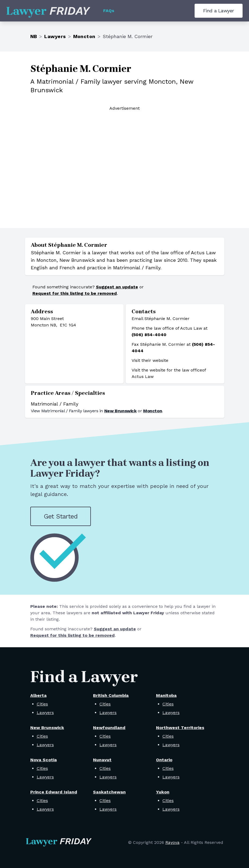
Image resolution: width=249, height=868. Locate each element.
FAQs (109, 11)
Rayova (172, 842)
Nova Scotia (44, 760)
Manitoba (166, 695)
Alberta (38, 695)
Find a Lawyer (219, 11)
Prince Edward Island (54, 792)
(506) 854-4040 (149, 335)
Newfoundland (109, 728)
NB (34, 36)
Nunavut (102, 760)
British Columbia (111, 695)
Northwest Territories (180, 728)
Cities (42, 704)
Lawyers (55, 36)
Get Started (61, 516)
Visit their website (150, 360)
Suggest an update (117, 287)
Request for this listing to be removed (75, 293)
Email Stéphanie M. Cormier (161, 319)
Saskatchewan (109, 792)
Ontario (164, 760)
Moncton (84, 36)
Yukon (163, 792)
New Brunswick (120, 411)
